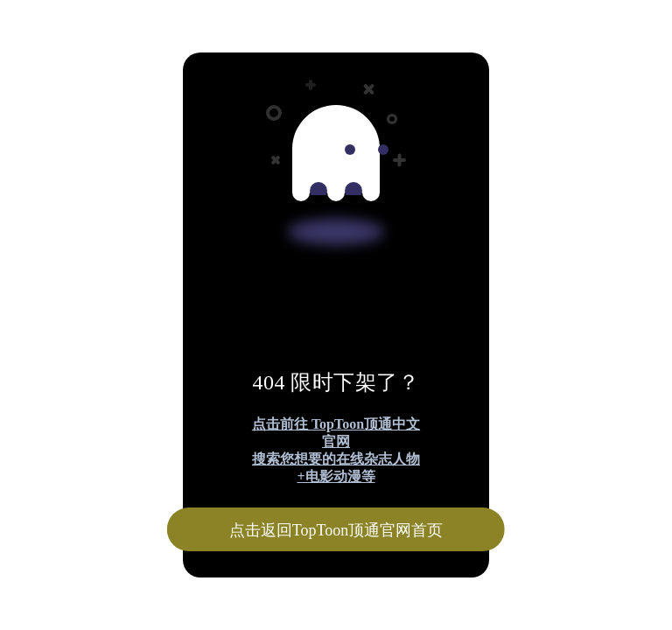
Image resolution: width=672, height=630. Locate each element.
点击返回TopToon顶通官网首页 (336, 530)
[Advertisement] (336, 129)
